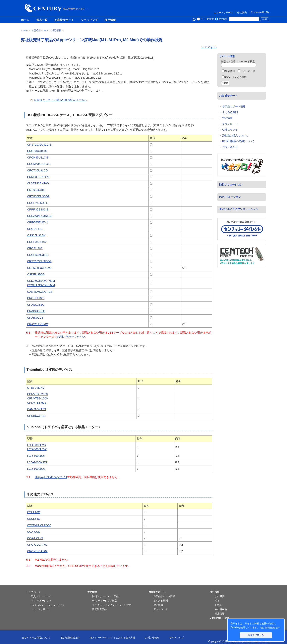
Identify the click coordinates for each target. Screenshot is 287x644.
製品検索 (223, 19)
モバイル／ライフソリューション (239, 209)
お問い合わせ (230, 147)
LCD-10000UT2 (37, 462)
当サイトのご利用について (36, 638)
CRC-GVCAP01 (37, 545)
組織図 (218, 605)
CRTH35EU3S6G (38, 196)
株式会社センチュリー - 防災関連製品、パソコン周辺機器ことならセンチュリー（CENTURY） (57, 8)
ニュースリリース (223, 13)
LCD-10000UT (36, 456)
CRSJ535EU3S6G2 (40, 216)
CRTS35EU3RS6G (39, 268)
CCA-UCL (33, 532)
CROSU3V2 (35, 248)
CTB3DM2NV (36, 388)
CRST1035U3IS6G (39, 261)
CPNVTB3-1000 (37, 398)
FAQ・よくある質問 (234, 77)
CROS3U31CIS (37, 151)
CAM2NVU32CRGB (40, 292)
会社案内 (242, 13)
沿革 (217, 601)
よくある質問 (230, 112)
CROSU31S (35, 229)
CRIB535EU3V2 (37, 222)
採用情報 (110, 20)
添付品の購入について (235, 136)
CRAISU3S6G (36, 311)
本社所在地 (221, 609)
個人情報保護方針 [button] (270, 628)
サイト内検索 (207, 19)
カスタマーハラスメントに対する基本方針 (112, 638)
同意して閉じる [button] (256, 635)
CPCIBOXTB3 (36, 416)
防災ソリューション (231, 184)
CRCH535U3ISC (38, 255)
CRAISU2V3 (35, 318)
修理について (230, 130)
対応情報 (227, 118)
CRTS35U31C (36, 190)
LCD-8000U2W (37, 449)
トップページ (33, 592)
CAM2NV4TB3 (36, 409)
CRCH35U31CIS (38, 158)
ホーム (25, 20)
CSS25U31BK (36, 235)
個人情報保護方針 (70, 638)
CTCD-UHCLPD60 (39, 525)
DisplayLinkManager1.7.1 (51, 477)
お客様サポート (64, 20)
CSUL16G (34, 512)
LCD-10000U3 (36, 469)
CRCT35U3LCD (37, 170)
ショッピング (89, 20)
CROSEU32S (36, 298)
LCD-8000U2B (36, 445)
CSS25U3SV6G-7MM (41, 285)
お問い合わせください (71, 337)
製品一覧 (42, 20)
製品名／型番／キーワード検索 (238, 62)
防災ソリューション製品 (105, 596)
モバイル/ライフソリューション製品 (112, 605)
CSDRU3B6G (36, 274)
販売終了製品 (99, 609)
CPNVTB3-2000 (37, 394)
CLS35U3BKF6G (38, 183)
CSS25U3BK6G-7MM (41, 281)
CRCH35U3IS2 (37, 242)
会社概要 (220, 596)
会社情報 (215, 592)
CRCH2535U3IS (38, 203)
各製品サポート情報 (234, 106)
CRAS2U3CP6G (38, 324)
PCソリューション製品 (105, 601)
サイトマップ (177, 638)
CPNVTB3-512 (37, 403)
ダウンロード (246, 71)
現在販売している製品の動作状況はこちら (60, 100)
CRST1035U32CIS (39, 145)
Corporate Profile (260, 12)
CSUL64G (34, 519)
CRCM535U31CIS (39, 164)
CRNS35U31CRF (38, 177)
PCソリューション (230, 197)
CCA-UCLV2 (35, 538)
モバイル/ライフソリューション (48, 605)
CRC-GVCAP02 (37, 551)
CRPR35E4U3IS (38, 209)
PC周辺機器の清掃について (238, 141)
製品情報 (228, 71)
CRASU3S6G (36, 305)
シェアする (209, 47)
